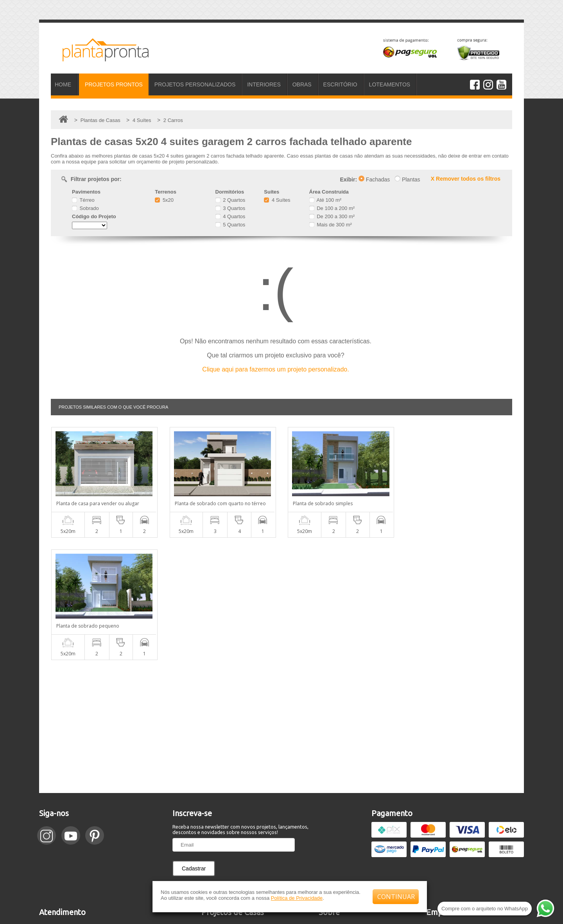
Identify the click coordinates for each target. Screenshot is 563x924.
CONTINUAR (396, 897)
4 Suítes (277, 200)
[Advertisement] (281, 604)
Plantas (407, 179)
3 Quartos (230, 208)
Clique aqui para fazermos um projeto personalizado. (275, 369)
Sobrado (85, 208)
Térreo (83, 200)
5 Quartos (230, 225)
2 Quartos (230, 200)
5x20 (164, 200)
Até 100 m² (325, 200)
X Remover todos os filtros (466, 179)
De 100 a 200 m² (332, 208)
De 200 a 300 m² (332, 216)
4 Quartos (230, 216)
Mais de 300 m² (331, 225)
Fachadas (374, 179)
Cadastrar (194, 746)
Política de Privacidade (297, 898)
